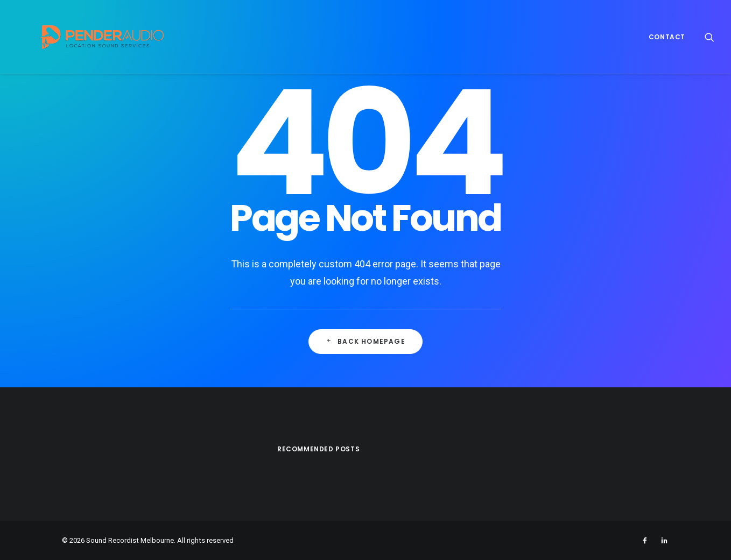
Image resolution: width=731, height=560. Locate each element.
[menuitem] (663, 37)
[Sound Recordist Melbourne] (84, 37)
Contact (667, 37)
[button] (709, 37)
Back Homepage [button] (365, 341)
